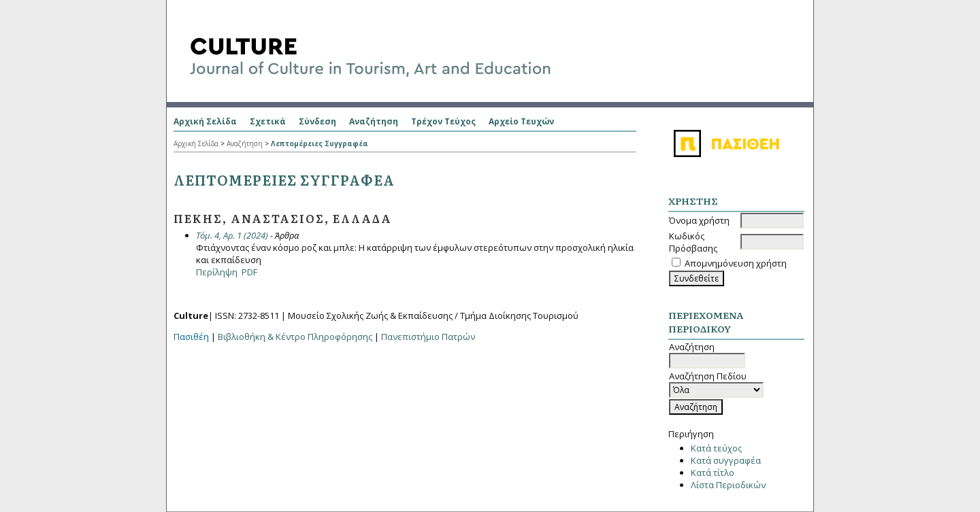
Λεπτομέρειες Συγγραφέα (320, 143)
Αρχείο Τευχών (521, 121)
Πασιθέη (191, 337)
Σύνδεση (317, 121)
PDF (249, 272)
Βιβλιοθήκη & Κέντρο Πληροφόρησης (295, 337)
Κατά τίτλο (713, 473)
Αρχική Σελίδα (205, 121)
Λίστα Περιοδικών (728, 485)
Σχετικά (268, 121)
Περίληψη (217, 272)
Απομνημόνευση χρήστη (736, 263)
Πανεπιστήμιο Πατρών (428, 337)
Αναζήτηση (374, 121)
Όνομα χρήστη (699, 220)
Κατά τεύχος (716, 448)
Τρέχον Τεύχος (443, 121)
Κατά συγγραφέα (726, 460)
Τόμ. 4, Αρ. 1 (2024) (232, 235)
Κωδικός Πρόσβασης (693, 242)
